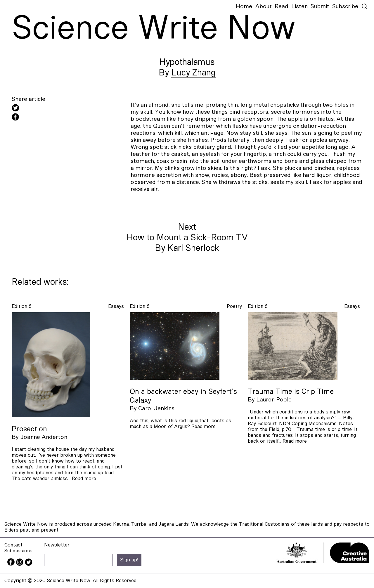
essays (116, 306)
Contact (13, 545)
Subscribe (345, 6)
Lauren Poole (274, 400)
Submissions (18, 551)
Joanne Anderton (44, 437)
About (263, 6)
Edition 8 (22, 306)
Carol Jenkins (156, 408)
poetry (234, 306)
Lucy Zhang (193, 73)
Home (244, 6)
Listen (299, 6)
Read (282, 6)
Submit (320, 6)
